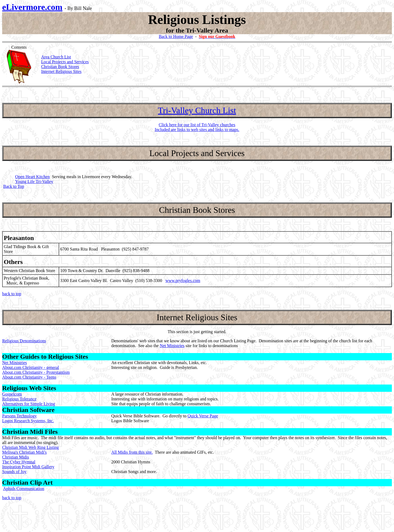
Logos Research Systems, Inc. (28, 421)
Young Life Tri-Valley (34, 182)
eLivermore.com (32, 7)
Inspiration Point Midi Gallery (28, 467)
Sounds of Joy (14, 472)
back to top (12, 294)
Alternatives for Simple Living (29, 404)
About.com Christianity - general (31, 367)
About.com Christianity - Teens (29, 377)
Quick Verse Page (203, 416)
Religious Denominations (24, 341)
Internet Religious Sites (61, 71)
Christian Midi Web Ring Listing (31, 447)
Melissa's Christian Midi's (24, 452)
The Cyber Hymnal (19, 462)
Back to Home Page (176, 36)
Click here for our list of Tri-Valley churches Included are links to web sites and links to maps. (197, 127)
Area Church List (56, 57)
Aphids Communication (24, 489)
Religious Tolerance (19, 399)
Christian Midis (16, 457)
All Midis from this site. (132, 452)
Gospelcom (12, 394)
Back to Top (14, 186)
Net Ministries (172, 346)
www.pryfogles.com (183, 281)
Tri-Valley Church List (197, 110)
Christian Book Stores (60, 67)
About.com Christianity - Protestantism (36, 372)
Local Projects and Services (65, 62)
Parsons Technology (19, 416)
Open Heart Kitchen (32, 177)
